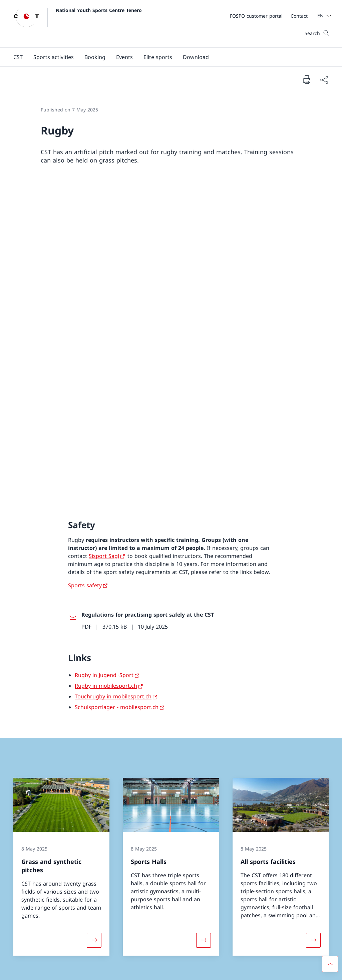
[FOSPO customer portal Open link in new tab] (256, 16)
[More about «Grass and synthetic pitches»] (94, 625)
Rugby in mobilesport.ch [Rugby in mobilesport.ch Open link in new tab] (106, 371)
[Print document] (307, 79)
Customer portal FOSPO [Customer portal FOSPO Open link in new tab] (283, 905)
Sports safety (85, 270)
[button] (18, 57)
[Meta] (269, 16)
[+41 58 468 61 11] (42, 773)
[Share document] (324, 80)
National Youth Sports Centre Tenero (99, 10)
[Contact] (299, 16)
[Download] (196, 57)
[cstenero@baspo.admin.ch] (54, 792)
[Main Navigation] (166, 57)
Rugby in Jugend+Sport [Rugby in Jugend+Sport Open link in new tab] (104, 360)
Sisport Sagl (104, 241)
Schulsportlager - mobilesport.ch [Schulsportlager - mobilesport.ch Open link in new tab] (117, 392)
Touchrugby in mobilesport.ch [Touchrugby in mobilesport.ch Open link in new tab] (113, 381)
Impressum (70, 970)
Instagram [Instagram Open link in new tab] (183, 905)
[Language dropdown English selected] (322, 16)
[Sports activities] (54, 57)
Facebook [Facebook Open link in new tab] (142, 905)
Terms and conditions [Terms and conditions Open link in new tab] (34, 970)
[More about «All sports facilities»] (313, 625)
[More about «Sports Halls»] (204, 625)
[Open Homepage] (78, 24)
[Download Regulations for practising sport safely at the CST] (171, 305)
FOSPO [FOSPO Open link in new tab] (283, 924)
